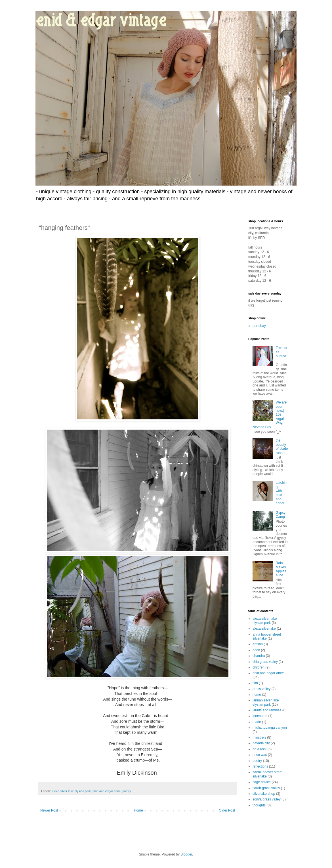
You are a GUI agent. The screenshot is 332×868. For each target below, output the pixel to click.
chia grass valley (265, 662)
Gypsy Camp (281, 515)
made (257, 722)
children (259, 667)
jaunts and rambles (267, 710)
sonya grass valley (267, 799)
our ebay (259, 326)
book (256, 650)
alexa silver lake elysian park (71, 791)
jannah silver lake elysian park (266, 702)
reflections (260, 766)
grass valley (261, 689)
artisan (258, 644)
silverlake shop (264, 794)
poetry (127, 791)
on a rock (259, 749)
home (257, 695)
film (255, 683)
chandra (259, 656)
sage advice (262, 782)
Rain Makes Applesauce (281, 569)
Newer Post (49, 810)
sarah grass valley (266, 788)
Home (138, 810)
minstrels (259, 737)
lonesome (260, 716)
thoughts (259, 805)
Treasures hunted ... (282, 354)
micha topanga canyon (270, 728)
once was (260, 755)
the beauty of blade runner (282, 446)
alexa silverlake (264, 629)
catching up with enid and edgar (281, 493)
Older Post (227, 810)
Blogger (186, 854)
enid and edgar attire (107, 791)
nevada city (261, 743)
